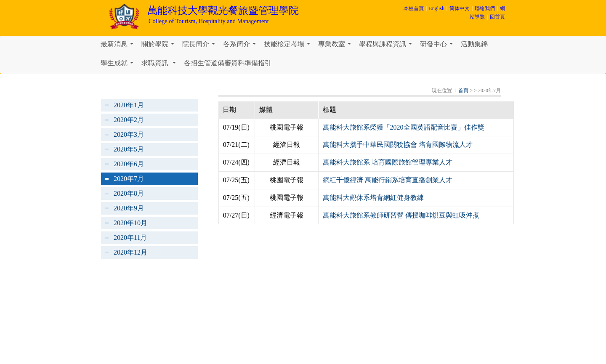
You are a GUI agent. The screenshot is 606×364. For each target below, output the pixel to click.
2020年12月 (130, 252)
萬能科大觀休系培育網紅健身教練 (373, 198)
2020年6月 (129, 164)
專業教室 (336, 46)
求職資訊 (160, 65)
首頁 (463, 90)
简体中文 (460, 8)
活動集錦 (474, 44)
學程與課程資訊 (387, 46)
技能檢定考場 (289, 46)
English (437, 8)
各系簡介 (241, 46)
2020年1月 (129, 105)
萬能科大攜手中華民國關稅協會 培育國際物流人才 (398, 145)
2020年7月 (129, 179)
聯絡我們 (485, 8)
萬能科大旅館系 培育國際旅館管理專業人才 (388, 162)
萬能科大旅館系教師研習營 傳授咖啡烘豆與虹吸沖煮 (401, 215)
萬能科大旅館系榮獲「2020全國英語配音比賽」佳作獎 (404, 127)
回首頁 (497, 17)
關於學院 (159, 46)
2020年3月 (129, 134)
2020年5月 (129, 149)
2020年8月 (129, 193)
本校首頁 (414, 8)
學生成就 (119, 65)
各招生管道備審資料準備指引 (228, 63)
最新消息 (119, 46)
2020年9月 (129, 208)
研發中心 (438, 46)
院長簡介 (200, 46)
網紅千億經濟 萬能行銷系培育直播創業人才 (388, 180)
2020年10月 (130, 223)
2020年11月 (130, 238)
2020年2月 (129, 120)
